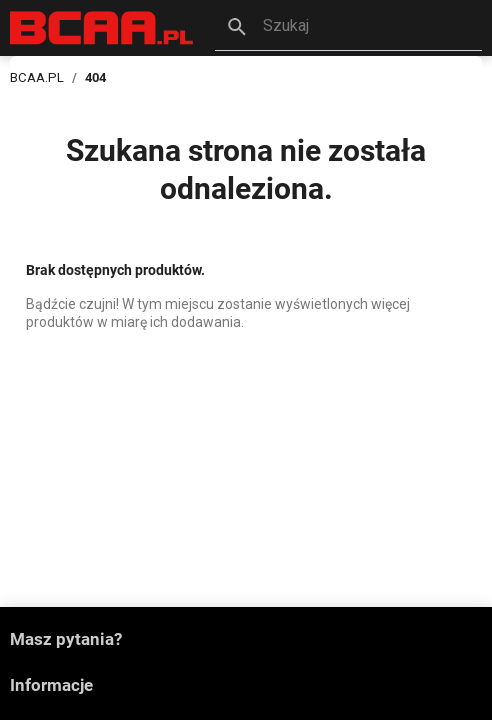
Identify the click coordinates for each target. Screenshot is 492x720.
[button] (348, 28)
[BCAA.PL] (102, 26)
